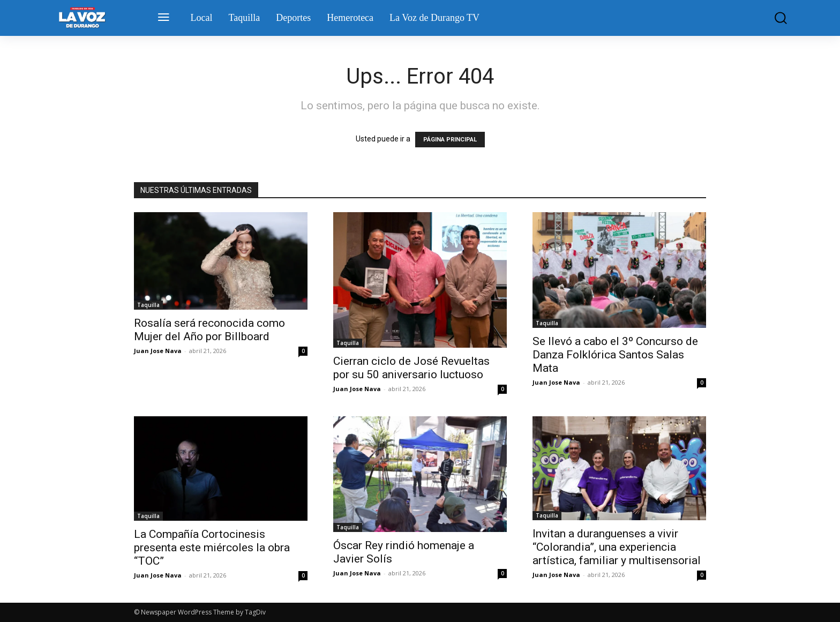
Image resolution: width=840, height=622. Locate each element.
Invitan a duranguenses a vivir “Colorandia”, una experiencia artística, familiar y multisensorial (617, 547)
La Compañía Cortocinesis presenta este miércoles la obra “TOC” (212, 548)
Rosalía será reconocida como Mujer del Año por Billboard (209, 330)
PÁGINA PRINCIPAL (450, 140)
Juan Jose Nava (158, 351)
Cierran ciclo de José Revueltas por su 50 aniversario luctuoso (411, 368)
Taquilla (148, 305)
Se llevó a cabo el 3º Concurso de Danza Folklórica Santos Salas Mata (615, 355)
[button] (773, 18)
